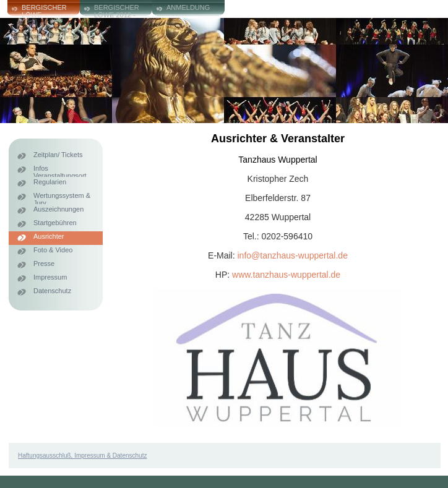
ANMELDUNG (188, 7)
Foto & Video (53, 250)
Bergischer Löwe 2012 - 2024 (117, 11)
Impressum (50, 277)
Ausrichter (49, 236)
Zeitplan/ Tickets (58, 155)
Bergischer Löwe (44, 11)
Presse (44, 263)
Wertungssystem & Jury (62, 198)
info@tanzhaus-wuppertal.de (293, 255)
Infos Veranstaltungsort (60, 171)
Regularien (50, 182)
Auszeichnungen (58, 209)
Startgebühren (55, 223)
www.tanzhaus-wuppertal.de (286, 275)
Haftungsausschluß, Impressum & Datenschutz (82, 456)
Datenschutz (52, 291)
